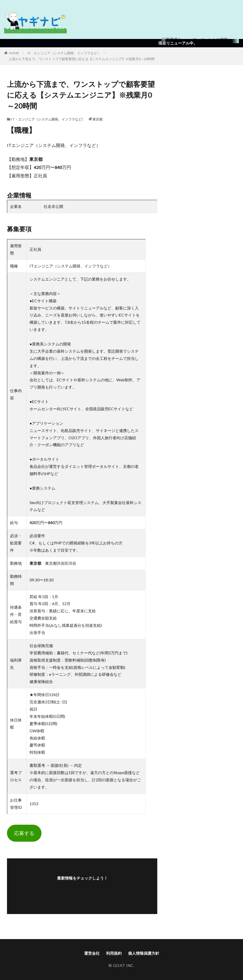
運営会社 (92, 953)
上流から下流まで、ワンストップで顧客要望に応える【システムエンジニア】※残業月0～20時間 (81, 59)
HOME (14, 53)
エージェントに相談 (210, 39)
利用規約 (114, 953)
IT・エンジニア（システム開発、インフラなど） (64, 53)
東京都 (97, 119)
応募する (24, 833)
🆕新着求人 (171, 39)
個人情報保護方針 (144, 953)
